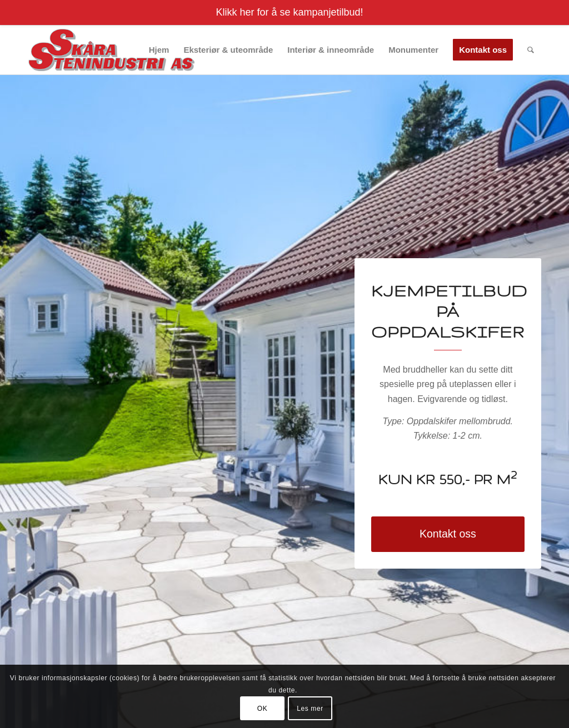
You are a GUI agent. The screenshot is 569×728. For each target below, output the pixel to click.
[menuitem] (159, 50)
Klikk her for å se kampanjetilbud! (289, 12)
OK (263, 709)
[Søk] (531, 50)
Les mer (310, 709)
